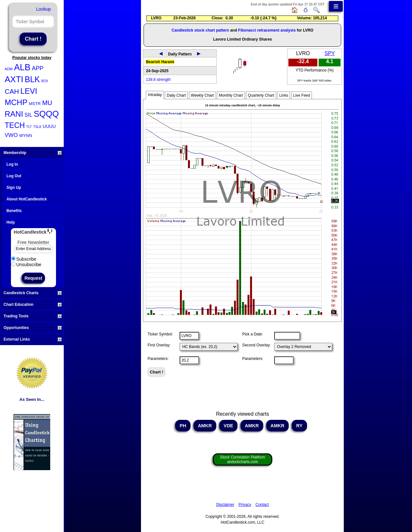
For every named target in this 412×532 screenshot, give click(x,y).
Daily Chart (176, 95)
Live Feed (302, 95)
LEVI (29, 91)
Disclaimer (225, 505)
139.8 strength (158, 80)
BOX (45, 81)
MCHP (16, 102)
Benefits (14, 211)
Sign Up (14, 188)
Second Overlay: (256, 345)
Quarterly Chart (261, 95)
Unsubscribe (26, 265)
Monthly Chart (231, 95)
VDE (229, 426)
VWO (11, 135)
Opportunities (33, 328)
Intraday (155, 95)
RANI (14, 114)
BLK (32, 79)
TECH (15, 125)
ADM (9, 69)
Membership (33, 153)
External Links (33, 339)
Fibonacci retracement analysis (267, 30)
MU (47, 103)
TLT (29, 127)
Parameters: (158, 359)
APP (38, 68)
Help (11, 222)
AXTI (14, 79)
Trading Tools (33, 316)
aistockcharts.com (242, 459)
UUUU (49, 126)
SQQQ (46, 114)
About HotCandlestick (27, 199)
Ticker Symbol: (160, 334)
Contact (262, 505)
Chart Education (33, 305)
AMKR (205, 426)
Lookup (43, 9)
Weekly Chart (202, 95)
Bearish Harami (160, 62)
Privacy (245, 505)
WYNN (26, 135)
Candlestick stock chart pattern (200, 30)
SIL (28, 115)
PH (183, 426)
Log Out (14, 176)
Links (284, 95)
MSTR (35, 104)
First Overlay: (159, 345)
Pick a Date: (253, 334)
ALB (22, 67)
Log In (12, 164)
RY (299, 426)
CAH (12, 91)
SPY (330, 53)
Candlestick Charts (33, 293)
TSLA (37, 127)
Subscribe (24, 259)
